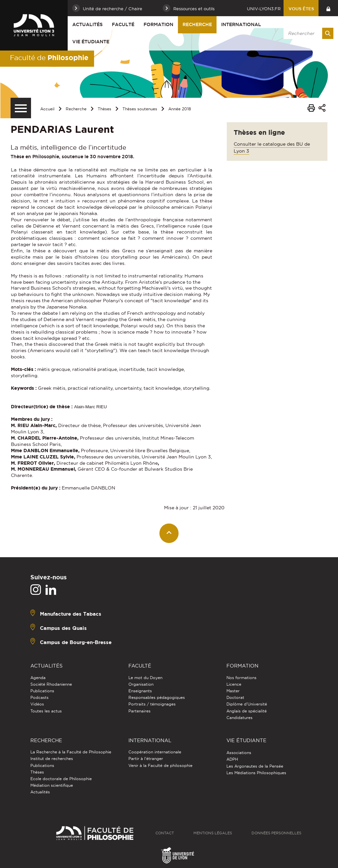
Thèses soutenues (140, 109)
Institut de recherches (52, 759)
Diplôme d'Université (247, 704)
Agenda (38, 678)
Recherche (197, 24)
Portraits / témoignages (152, 704)
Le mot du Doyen (145, 678)
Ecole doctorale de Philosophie (61, 779)
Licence (234, 684)
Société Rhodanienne (51, 684)
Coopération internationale (155, 752)
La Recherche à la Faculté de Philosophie (71, 752)
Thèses (104, 109)
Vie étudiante (91, 42)
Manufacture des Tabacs (71, 614)
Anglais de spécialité (247, 711)
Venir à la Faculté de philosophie (160, 765)
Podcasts (39, 697)
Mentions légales (213, 833)
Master (233, 691)
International (241, 24)
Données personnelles (276, 833)
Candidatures (239, 718)
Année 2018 (180, 109)
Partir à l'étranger (146, 759)
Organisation (141, 684)
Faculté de (49, 57)
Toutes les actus (46, 711)
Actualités (87, 24)
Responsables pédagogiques (157, 697)
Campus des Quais (63, 628)
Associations (239, 753)
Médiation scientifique (52, 785)
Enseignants (140, 691)
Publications (42, 691)
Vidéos (37, 704)
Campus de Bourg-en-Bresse (76, 642)
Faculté (123, 24)
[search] (307, 33)
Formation (158, 24)
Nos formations (241, 678)
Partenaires (139, 711)
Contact (165, 833)
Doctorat (235, 697)
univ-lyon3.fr (264, 9)
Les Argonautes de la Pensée (255, 766)
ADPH (232, 759)
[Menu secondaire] (21, 108)
